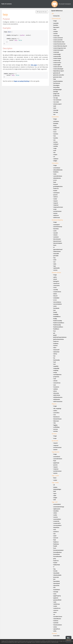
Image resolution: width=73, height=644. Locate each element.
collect (55, 513)
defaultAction (57, 178)
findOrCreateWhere (59, 323)
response (56, 205)
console (56, 34)
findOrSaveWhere (58, 327)
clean (55, 29)
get (54, 333)
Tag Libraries (56, 452)
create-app (56, 36)
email (55, 130)
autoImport (57, 225)
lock (55, 364)
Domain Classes (56, 272)
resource (56, 610)
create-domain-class (59, 42)
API (53, 14)
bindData (56, 172)
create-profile (57, 56)
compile (56, 31)
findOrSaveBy (57, 325)
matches (56, 134)
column (55, 235)
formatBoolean (58, 552)
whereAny (56, 393)
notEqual (56, 144)
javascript (56, 577)
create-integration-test (60, 48)
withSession (57, 399)
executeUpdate (58, 304)
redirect (56, 197)
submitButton (57, 619)
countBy (56, 290)
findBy (55, 319)
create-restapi (57, 58)
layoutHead (57, 583)
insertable (56, 254)
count (55, 287)
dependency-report (59, 71)
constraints (57, 285)
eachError (56, 532)
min (54, 140)
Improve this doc (42, 12)
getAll (55, 335)
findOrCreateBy (58, 321)
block (55, 478)
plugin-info (56, 94)
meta (55, 594)
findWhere (56, 329)
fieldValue (56, 544)
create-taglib (57, 65)
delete (55, 294)
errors (55, 180)
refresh (55, 381)
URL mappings (57, 408)
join (54, 579)
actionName (57, 168)
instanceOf (56, 350)
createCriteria (57, 292)
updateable (57, 268)
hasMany (56, 343)
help (55, 79)
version (55, 270)
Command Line (56, 19)
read (55, 379)
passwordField (57, 600)
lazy (55, 258)
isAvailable (56, 573)
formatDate (57, 554)
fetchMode (56, 308)
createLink (56, 521)
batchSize (56, 229)
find (55, 310)
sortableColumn (58, 617)
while (55, 631)
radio (55, 602)
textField (56, 623)
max (55, 136)
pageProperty (57, 596)
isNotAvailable (57, 575)
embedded (56, 298)
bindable (56, 123)
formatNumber (58, 556)
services (56, 429)
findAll (55, 312)
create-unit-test (58, 67)
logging (55, 425)
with (55, 500)
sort (55, 262)
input (55, 493)
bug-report (56, 27)
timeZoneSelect (58, 625)
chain (55, 174)
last (54, 356)
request (56, 201)
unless (55, 627)
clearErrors (56, 283)
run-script (56, 102)
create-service (57, 63)
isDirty (55, 354)
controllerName (58, 176)
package (56, 92)
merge (55, 372)
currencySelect (57, 525)
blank (55, 126)
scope (55, 209)
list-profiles (57, 87)
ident (55, 348)
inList (55, 132)
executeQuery (57, 302)
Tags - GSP (55, 502)
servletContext (57, 211)
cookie (55, 515)
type (55, 266)
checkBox (56, 511)
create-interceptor (58, 50)
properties (56, 377)
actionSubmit (57, 504)
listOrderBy (57, 360)
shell (55, 106)
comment (56, 237)
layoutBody (57, 581)
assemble (56, 23)
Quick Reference (57, 11)
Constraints (55, 117)
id (54, 247)
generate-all (57, 73)
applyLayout (57, 509)
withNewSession (58, 397)
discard (55, 296)
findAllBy (56, 314)
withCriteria (57, 395)
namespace (57, 193)
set (54, 614)
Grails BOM (56, 636)
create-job (56, 52)
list (54, 358)
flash (55, 182)
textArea (56, 621)
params (55, 195)
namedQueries (57, 375)
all (54, 485)
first (55, 331)
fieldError (56, 542)
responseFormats (58, 207)
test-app (56, 112)
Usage (55, 21)
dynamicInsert (57, 241)
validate (56, 389)
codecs (55, 411)
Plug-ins (54, 404)
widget (55, 161)
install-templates (58, 81)
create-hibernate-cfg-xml (60, 46)
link (54, 587)
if (54, 567)
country (56, 517)
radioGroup (57, 604)
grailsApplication (58, 186)
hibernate (56, 421)
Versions (54, 633)
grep (55, 559)
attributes (56, 121)
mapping (56, 370)
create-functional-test (59, 44)
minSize (56, 142)
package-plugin (58, 90)
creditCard (56, 128)
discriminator (57, 239)
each (55, 529)
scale (55, 150)
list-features (57, 83)
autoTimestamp (58, 227)
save (55, 385)
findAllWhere (57, 317)
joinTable (56, 256)
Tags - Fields (55, 483)
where (55, 391)
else (55, 534)
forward (56, 184)
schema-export (58, 104)
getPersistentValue (59, 339)
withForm (56, 215)
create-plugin (57, 54)
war (54, 114)
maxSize (56, 138)
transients (56, 387)
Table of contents (6, 4)
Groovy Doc (57, 16)
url (54, 157)
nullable (56, 146)
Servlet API (55, 441)
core (55, 415)
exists (55, 306)
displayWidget (57, 489)
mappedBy (56, 368)
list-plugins (56, 85)
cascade (56, 233)
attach (55, 279)
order (55, 260)
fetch (55, 245)
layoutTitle (56, 585)
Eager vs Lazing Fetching (21, 81)
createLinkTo (57, 523)
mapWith (56, 366)
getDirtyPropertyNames (60, 337)
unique (55, 155)
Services (54, 434)
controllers (56, 413)
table (55, 264)
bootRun (56, 25)
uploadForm (57, 629)
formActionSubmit (58, 550)
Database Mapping (57, 220)
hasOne (56, 345)
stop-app (56, 110)
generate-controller (59, 75)
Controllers (55, 163)
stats (55, 108)
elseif (55, 536)
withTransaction (58, 401)
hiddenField (57, 565)
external (56, 538)
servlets (56, 431)
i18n (55, 423)
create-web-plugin (58, 69)
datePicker (56, 527)
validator (56, 159)
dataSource (57, 417)
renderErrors (57, 608)
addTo (55, 277)
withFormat (57, 217)
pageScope (56, 463)
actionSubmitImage (59, 507)
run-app (56, 98)
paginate (56, 598)
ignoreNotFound (58, 249)
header (55, 191)
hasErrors (56, 188)
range (55, 148)
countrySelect (57, 519)
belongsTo (56, 281)
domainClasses (57, 419)
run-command (57, 100)
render (55, 199)
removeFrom (57, 383)
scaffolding (56, 427)
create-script (57, 60)
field (55, 491)
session (55, 213)
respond (56, 203)
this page (34, 65)
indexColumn (57, 251)
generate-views (58, 77)
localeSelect (57, 590)
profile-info (56, 96)
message (56, 592)
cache (55, 231)
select (55, 612)
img (54, 569)
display (55, 487)
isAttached (56, 352)
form (55, 548)
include (55, 571)
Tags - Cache (55, 476)
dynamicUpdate (58, 243)
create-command (58, 38)
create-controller (58, 40)
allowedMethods (58, 170)
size (54, 152)
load (55, 362)
